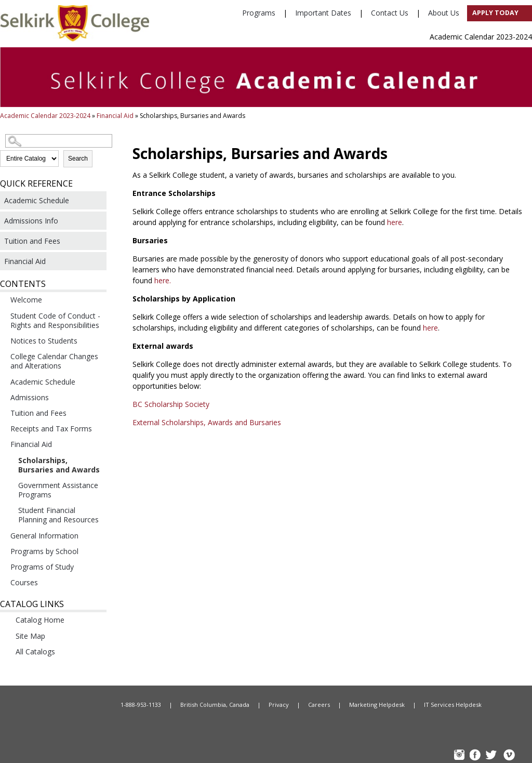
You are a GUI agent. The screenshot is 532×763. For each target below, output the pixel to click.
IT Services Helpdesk (453, 705)
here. (163, 280)
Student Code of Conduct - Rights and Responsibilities (55, 320)
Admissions (30, 397)
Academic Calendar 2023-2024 (45, 116)
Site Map (30, 636)
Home (58, 705)
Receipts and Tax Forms (51, 429)
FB (476, 756)
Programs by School (44, 551)
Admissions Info (31, 221)
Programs (259, 13)
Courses (24, 582)
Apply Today (495, 13)
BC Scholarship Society (172, 404)
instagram (460, 756)
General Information (44, 536)
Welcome (26, 300)
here (395, 222)
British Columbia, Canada (215, 705)
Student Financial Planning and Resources (58, 515)
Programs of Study (42, 567)
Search (78, 159)
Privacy (279, 705)
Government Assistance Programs (58, 490)
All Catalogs (35, 652)
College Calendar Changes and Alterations (54, 361)
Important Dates (323, 13)
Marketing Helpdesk (377, 705)
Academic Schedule (37, 200)
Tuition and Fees (32, 241)
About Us (444, 13)
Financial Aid (115, 116)
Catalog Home (40, 620)
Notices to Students (44, 341)
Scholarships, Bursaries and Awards (59, 465)
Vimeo (509, 756)
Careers (319, 705)
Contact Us (390, 13)
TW (493, 756)
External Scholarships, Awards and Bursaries (208, 422)
